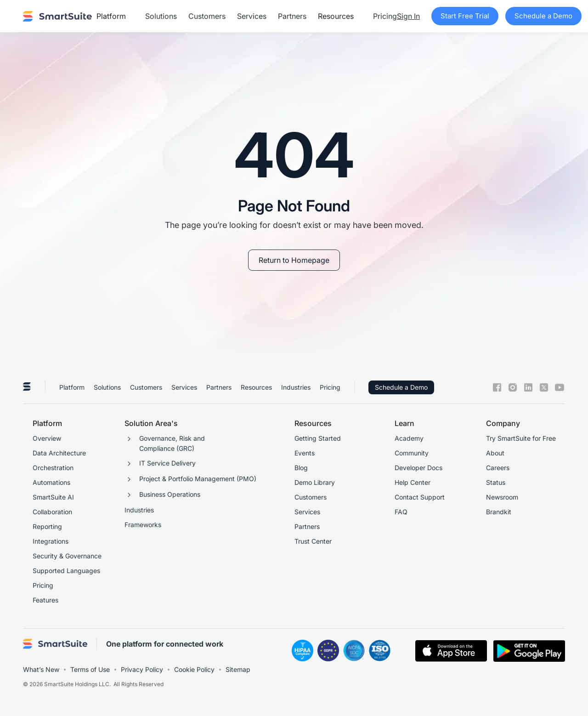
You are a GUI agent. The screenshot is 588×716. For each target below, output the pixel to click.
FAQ (401, 512)
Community (412, 453)
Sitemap (238, 669)
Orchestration (53, 468)
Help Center (413, 482)
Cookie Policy (194, 669)
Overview (47, 438)
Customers (207, 16)
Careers (498, 468)
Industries (296, 387)
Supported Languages (66, 571)
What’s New (41, 669)
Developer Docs (418, 468)
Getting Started (318, 438)
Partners (292, 16)
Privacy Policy (142, 669)
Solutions (161, 16)
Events (305, 453)
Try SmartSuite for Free (521, 438)
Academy (409, 438)
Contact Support (420, 497)
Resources (256, 387)
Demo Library (315, 482)
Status (496, 482)
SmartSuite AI (53, 497)
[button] (115, 16)
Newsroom (502, 497)
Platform (72, 387)
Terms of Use (90, 669)
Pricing (385, 16)
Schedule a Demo (401, 387)
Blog (301, 468)
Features (45, 600)
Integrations (51, 541)
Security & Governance (67, 556)
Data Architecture (59, 453)
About (495, 453)
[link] (294, 260)
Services (252, 16)
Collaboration (52, 512)
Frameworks (143, 525)
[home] (57, 16)
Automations (51, 482)
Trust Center (313, 541)
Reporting (47, 526)
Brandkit (499, 512)
